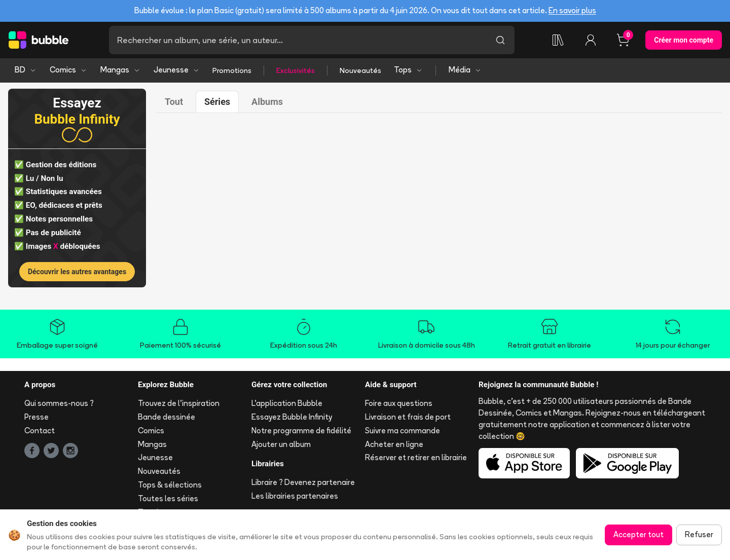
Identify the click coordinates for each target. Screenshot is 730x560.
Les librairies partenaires (295, 496)
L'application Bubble (287, 403)
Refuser (699, 534)
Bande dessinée (167, 417)
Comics (68, 70)
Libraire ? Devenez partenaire (303, 482)
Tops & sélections (170, 485)
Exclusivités (296, 70)
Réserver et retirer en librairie (416, 457)
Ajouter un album (281, 444)
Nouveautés (360, 70)
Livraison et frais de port (408, 417)
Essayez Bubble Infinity (292, 417)
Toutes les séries (168, 498)
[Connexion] (591, 40)
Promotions (232, 70)
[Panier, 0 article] (623, 40)
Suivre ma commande (403, 431)
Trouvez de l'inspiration (179, 403)
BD (26, 70)
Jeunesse (177, 70)
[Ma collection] (558, 40)
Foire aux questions (399, 403)
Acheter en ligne (394, 444)
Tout (174, 102)
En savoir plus (572, 10)
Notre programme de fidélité (301, 431)
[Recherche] (298, 40)
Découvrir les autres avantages (77, 272)
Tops (408, 70)
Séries (217, 102)
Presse (36, 417)
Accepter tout (638, 534)
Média (465, 70)
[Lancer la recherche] (500, 40)
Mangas (120, 70)
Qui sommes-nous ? (59, 403)
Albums (267, 102)
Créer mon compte (684, 40)
